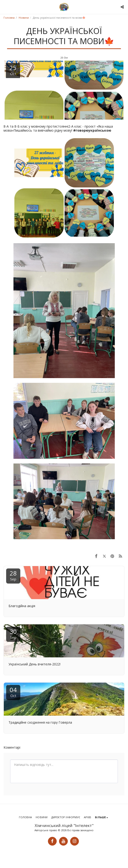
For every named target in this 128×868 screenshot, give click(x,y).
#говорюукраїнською (92, 130)
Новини (24, 18)
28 (13, 575)
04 (13, 692)
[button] (5, 7)
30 (13, 633)
